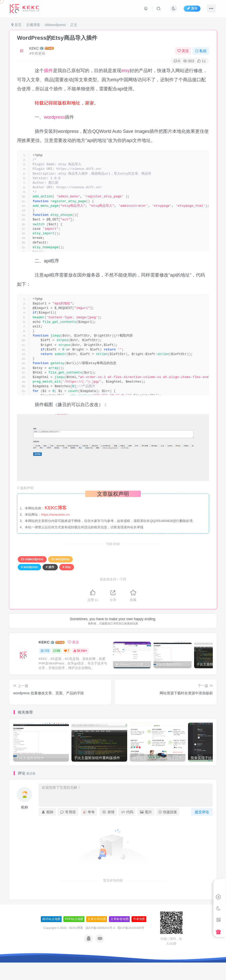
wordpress (54, 117)
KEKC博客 (76, 928)
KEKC (34, 48)
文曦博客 (33, 25)
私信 (201, 51)
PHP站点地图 (74, 919)
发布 (192, 8)
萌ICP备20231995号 (131, 928)
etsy (126, 71)
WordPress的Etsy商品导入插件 (57, 38)
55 (57, 651)
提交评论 (202, 812)
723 (45, 651)
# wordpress (29, 567)
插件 (48, 71)
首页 (16, 25)
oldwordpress (55, 25)
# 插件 (50, 567)
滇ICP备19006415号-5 (100, 928)
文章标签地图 (120, 919)
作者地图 (139, 919)
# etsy (67, 567)
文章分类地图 (97, 919)
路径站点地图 (51, 919)
